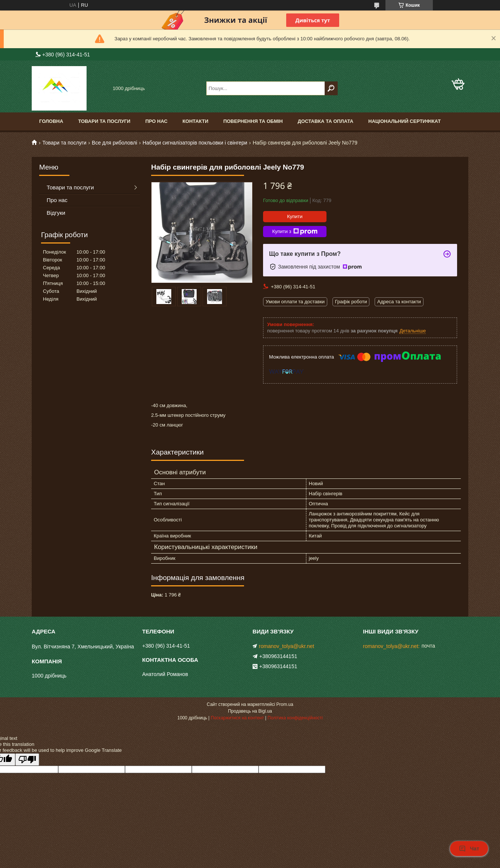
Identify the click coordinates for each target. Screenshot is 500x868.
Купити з (295, 232)
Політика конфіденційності (295, 718)
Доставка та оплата (326, 121)
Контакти (196, 121)
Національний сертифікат (404, 121)
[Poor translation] (27, 759)
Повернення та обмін (253, 121)
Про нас (156, 121)
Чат (469, 849)
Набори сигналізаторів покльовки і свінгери (195, 143)
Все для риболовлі (114, 143)
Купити (295, 216)
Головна (51, 121)
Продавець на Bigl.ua (250, 711)
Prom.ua (285, 704)
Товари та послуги (104, 121)
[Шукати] (331, 88)
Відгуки (56, 213)
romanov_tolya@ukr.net (287, 646)
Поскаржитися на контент (237, 718)
